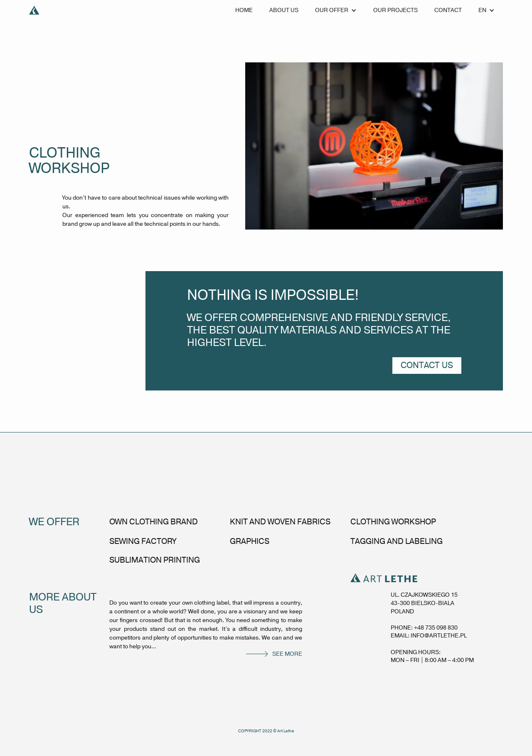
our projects (395, 10)
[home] (34, 10)
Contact (448, 10)
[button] (336, 10)
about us (284, 10)
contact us (427, 365)
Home (244, 10)
